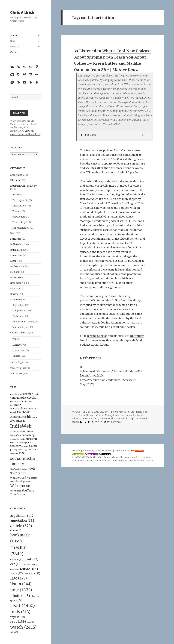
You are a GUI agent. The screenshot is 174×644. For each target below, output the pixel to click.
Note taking (17, 283)
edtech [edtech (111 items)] (13, 412)
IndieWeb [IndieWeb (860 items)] (21, 426)
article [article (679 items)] (21, 526)
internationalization (110, 418)
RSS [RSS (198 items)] (21, 453)
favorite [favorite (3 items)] (15, 570)
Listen (75, 415)
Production (19, 217)
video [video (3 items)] (30, 622)
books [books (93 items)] (36, 394)
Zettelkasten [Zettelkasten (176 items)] (18, 494)
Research (15, 46)
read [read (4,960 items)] (23, 605)
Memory (15, 272)
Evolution (18, 316)
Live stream (19, 350)
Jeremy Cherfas (97, 336)
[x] (92, 422)
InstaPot (94, 418)
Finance (17, 211)
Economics (16, 175)
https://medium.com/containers (100, 380)
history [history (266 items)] (32, 416)
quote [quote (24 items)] (16, 600)
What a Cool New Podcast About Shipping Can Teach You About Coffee (112, 57)
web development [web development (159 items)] (21, 481)
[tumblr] (88, 422)
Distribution (19, 206)
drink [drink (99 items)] (31, 559)
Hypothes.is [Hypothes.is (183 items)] (18, 421)
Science (14, 299)
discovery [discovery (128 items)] (16, 405)
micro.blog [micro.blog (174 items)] (28, 435)
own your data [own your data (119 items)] (27, 442)
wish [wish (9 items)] (14, 632)
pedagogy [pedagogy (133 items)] (15, 446)
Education (16, 180)
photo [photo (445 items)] (20, 596)
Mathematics (17, 266)
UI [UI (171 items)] (24, 473)
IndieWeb (16, 244)
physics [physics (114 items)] (25, 446)
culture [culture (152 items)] (28, 401)
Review (14, 294)
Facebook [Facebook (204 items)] (23, 412)
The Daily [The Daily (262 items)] (17, 464)
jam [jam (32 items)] (35, 573)
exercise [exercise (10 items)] (31, 565)
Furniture (16, 239)
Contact (14, 52)
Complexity (19, 310)
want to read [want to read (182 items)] (18, 478)
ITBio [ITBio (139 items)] (30, 431)
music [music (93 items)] (13, 443)
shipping (125, 418)
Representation (21, 228)
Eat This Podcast (117, 159)
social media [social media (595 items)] (23, 458)
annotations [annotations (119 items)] (16, 394)
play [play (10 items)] (35, 596)
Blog (13, 41)
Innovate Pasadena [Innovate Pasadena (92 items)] (18, 431)
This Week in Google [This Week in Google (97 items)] (19, 469)
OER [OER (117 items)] (18, 442)
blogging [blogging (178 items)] (28, 394)
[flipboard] (85, 422)
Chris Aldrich (22, 12)
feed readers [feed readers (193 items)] (18, 417)
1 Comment (115, 422)
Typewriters (17, 368)
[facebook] (81, 422)
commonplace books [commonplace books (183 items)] (23, 398)
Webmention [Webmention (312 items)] (20, 486)
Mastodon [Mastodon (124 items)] (16, 435)
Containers (139, 415)
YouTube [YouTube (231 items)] (28, 490)
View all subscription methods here (25, 132)
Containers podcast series (111, 221)
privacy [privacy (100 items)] (14, 449)
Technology (17, 362)
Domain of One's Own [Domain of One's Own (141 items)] (22, 408)
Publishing (19, 222)
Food (13, 233)
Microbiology (20, 327)
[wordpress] (104, 422)
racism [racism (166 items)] (32, 449)
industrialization (80, 418)
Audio (77, 412)
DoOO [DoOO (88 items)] (38, 409)
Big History (19, 305)
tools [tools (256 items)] (32, 468)
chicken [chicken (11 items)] (17, 560)
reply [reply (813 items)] (20, 612)
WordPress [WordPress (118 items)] (16, 491)
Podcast (14, 288)
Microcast (16, 277)
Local (13, 261)
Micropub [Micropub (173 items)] (32, 439)
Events (16, 345)
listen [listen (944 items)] (21, 584)
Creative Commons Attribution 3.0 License (130, 460)
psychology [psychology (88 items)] (22, 450)
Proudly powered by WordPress (90, 451)
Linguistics (16, 255)
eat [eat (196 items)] (17, 564)
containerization (123, 415)
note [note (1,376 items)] (21, 590)
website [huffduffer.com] (98, 421)
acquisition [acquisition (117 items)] (22, 516)
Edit (15, 339)
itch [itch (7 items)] (27, 574)
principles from (128, 451)
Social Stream (18, 333)
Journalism (16, 250)
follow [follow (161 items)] (29, 569)
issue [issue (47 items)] (16, 573)
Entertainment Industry (23, 186)
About (14, 35)
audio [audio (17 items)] (16, 530)
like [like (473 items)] (19, 578)
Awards (17, 195)
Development (20, 200)
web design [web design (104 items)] (32, 478)
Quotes (16, 356)
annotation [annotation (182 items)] (23, 520)
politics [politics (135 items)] (33, 446)
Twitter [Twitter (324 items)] (16, 473)
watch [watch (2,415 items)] (23, 627)
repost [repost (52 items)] (18, 617)
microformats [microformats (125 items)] (18, 439)
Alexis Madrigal (106, 415)
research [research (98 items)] (14, 453)
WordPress (16, 373)
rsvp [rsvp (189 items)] (18, 621)
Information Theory (23, 322)
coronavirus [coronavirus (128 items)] (17, 401)
